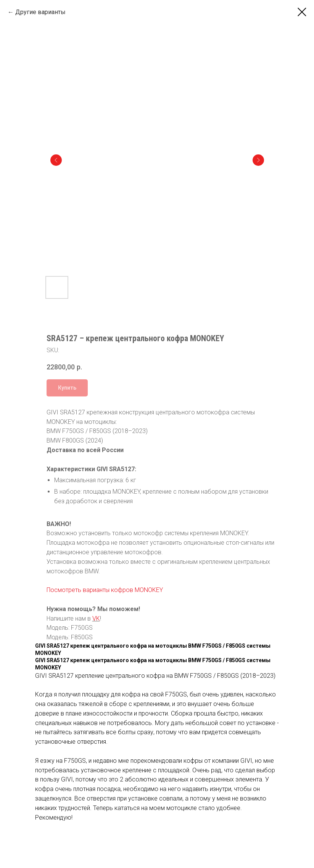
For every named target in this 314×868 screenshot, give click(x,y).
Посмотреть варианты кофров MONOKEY (105, 590)
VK (96, 619)
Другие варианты (40, 12)
